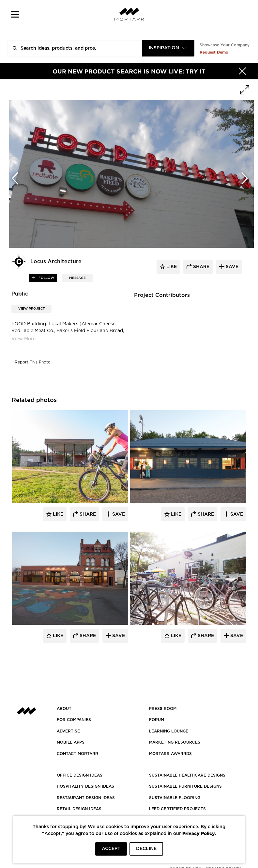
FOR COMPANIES (74, 720)
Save (118, 514)
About (64, 709)
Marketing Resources (175, 742)
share (201, 267)
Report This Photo (33, 362)
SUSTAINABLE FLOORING (175, 798)
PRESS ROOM (163, 709)
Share (87, 514)
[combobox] (168, 48)
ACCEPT (111, 849)
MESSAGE (77, 278)
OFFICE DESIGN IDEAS (80, 775)
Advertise (68, 731)
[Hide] (242, 71)
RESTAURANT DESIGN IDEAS (86, 798)
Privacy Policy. (199, 833)
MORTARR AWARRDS (170, 754)
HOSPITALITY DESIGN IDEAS (85, 786)
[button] (15, 14)
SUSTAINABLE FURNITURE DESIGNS (185, 786)
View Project (31, 309)
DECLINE (146, 849)
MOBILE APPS (71, 742)
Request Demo (214, 52)
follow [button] (46, 278)
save (231, 267)
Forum (157, 720)
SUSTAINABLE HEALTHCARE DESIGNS (187, 775)
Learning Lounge (169, 731)
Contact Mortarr (77, 754)
